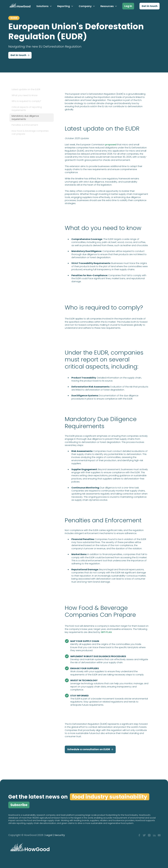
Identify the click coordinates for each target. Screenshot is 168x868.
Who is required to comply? (26, 101)
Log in (128, 6)
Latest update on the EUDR (26, 89)
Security (60, 835)
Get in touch (150, 6)
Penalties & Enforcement (25, 125)
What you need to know (25, 95)
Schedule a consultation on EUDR (90, 749)
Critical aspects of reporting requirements (27, 109)
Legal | (50, 835)
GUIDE (14, 18)
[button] (44, 6)
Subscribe (19, 805)
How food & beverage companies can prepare (30, 132)
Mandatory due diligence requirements (25, 117)
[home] (20, 6)
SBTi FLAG (106, 632)
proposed (111, 145)
